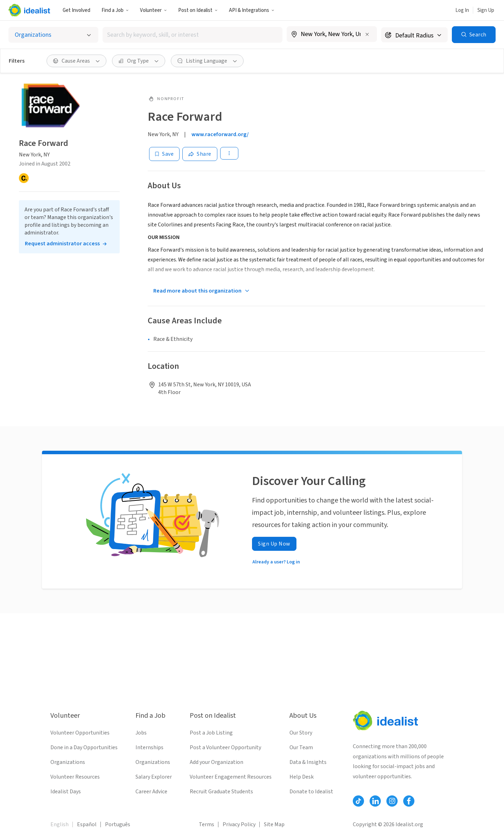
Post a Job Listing (211, 733)
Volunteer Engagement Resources (231, 777)
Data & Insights (308, 762)
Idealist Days (66, 792)
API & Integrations (252, 10)
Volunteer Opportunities (80, 733)
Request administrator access (62, 244)
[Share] (200, 154)
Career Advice (151, 792)
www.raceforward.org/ (220, 134)
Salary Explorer (154, 777)
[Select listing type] (53, 35)
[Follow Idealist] (358, 801)
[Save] (164, 154)
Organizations (68, 762)
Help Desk (302, 777)
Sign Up (486, 10)
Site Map (274, 824)
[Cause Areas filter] (76, 61)
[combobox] (192, 35)
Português (118, 824)
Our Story (301, 733)
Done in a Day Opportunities (84, 747)
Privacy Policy (239, 824)
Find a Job (115, 10)
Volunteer (153, 10)
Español (87, 824)
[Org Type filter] (139, 61)
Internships (149, 747)
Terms (206, 824)
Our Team (301, 747)
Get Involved (76, 10)
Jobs (141, 733)
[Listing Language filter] (207, 61)
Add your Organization (216, 762)
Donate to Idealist (311, 792)
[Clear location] (367, 34)
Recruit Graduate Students (221, 792)
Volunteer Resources (75, 777)
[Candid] (24, 178)
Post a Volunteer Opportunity (225, 747)
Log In (462, 10)
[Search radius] (414, 35)
